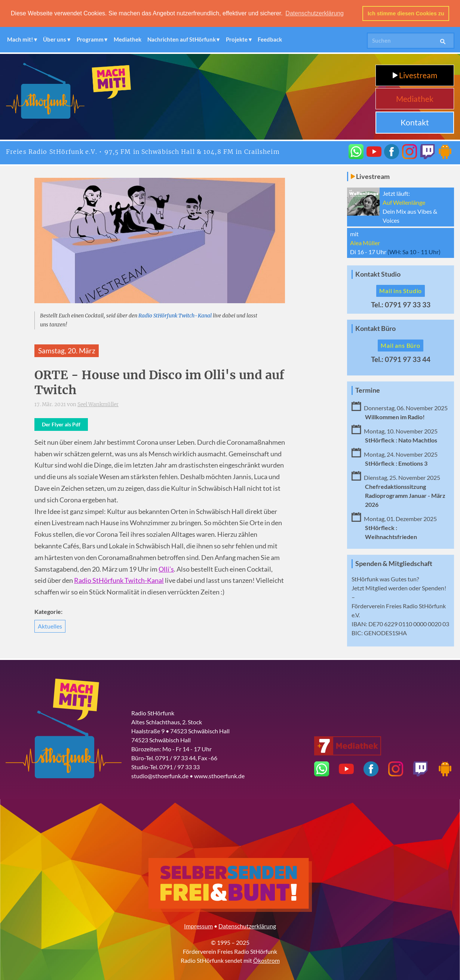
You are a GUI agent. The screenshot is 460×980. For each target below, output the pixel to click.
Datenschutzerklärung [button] (315, 13)
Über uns (55, 39)
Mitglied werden (387, 588)
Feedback (270, 39)
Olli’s (166, 569)
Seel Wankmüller (98, 404)
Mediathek (128, 39)
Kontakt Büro (375, 328)
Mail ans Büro (400, 345)
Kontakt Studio (378, 274)
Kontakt (415, 122)
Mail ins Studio (401, 290)
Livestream (415, 75)
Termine (368, 390)
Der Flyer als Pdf (61, 424)
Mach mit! (20, 39)
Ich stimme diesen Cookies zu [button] (406, 13)
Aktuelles (50, 626)
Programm (90, 39)
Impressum (198, 926)
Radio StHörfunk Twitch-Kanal (175, 315)
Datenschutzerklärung (247, 926)
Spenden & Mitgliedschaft (394, 563)
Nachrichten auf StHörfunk (182, 39)
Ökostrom (266, 960)
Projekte (237, 39)
